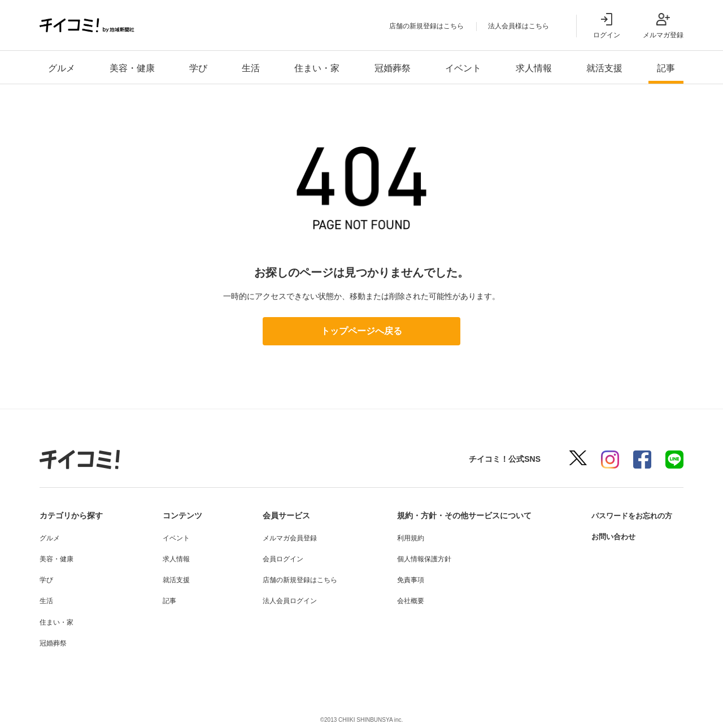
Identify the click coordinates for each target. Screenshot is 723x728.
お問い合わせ (609, 536)
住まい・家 (317, 68)
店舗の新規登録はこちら (426, 26)
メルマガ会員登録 (286, 538)
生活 (251, 68)
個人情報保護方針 (420, 559)
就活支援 (604, 68)
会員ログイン (280, 559)
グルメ (62, 68)
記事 (666, 68)
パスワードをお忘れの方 (629, 515)
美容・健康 (132, 68)
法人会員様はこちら (519, 26)
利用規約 (406, 538)
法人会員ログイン (286, 601)
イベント (463, 68)
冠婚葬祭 (393, 68)
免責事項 (406, 580)
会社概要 (406, 601)
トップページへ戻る (361, 331)
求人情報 (534, 68)
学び (198, 68)
